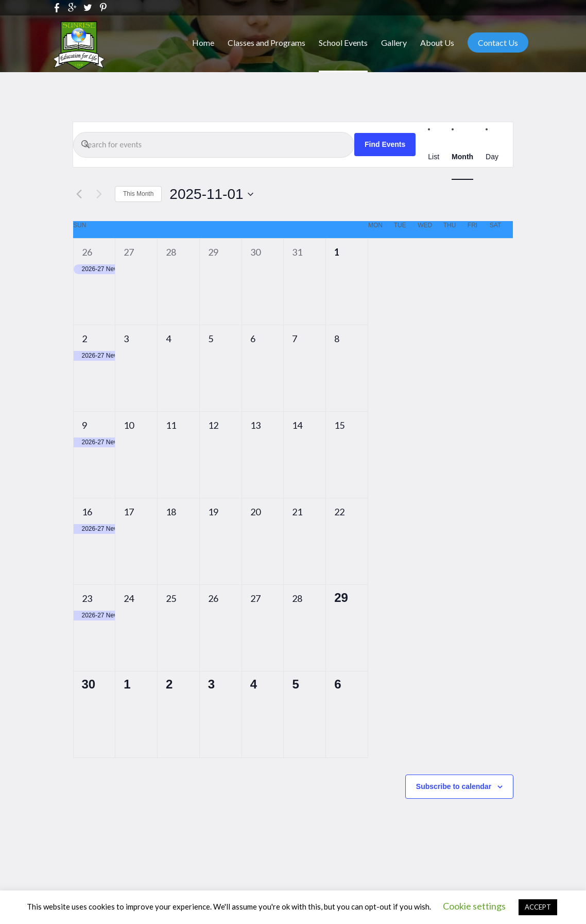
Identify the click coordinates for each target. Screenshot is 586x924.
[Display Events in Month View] (462, 157)
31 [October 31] (297, 252)
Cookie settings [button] (474, 906)
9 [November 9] (84, 425)
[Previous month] (79, 194)
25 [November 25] (171, 598)
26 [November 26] (213, 598)
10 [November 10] (129, 425)
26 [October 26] (87, 252)
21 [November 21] (297, 512)
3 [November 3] (126, 339)
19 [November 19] (213, 512)
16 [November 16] (87, 512)
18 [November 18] (171, 512)
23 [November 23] (87, 598)
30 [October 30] (255, 252)
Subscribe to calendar (454, 786)
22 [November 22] (339, 512)
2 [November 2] (84, 339)
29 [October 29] (213, 252)
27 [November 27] (255, 598)
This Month (138, 194)
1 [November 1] (337, 252)
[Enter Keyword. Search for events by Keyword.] (214, 145)
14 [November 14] (297, 425)
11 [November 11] (171, 425)
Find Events (385, 144)
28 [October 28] (171, 252)
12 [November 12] (213, 425)
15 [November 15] (339, 425)
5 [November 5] (211, 339)
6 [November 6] (253, 339)
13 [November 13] (255, 425)
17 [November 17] (129, 512)
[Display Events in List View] (434, 157)
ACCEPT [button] (538, 907)
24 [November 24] (129, 598)
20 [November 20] (255, 512)
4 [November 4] (168, 339)
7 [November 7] (295, 339)
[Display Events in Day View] (492, 157)
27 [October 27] (129, 252)
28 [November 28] (297, 598)
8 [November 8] (337, 339)
